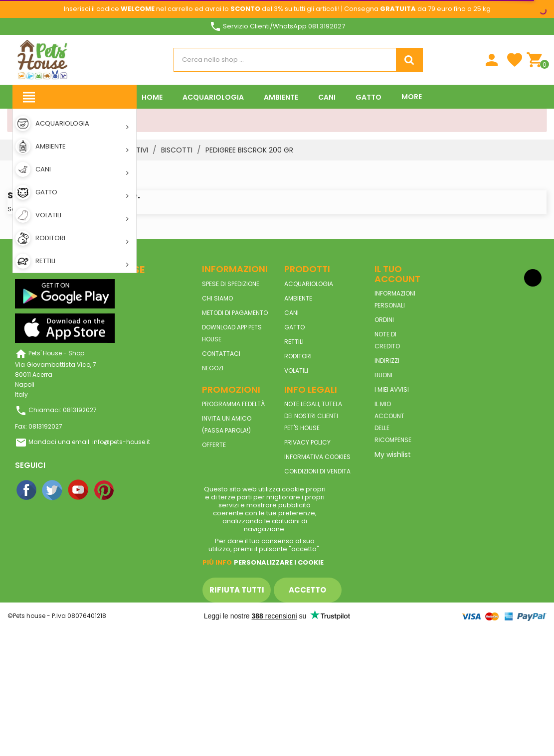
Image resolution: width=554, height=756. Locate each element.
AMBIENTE (298, 298)
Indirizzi (387, 361)
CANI (291, 313)
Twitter (53, 490)
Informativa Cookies (317, 457)
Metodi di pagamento (235, 313)
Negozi (213, 368)
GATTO (294, 327)
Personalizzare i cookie (279, 562)
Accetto (307, 590)
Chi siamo (217, 298)
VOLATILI (296, 371)
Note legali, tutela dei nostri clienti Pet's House (313, 416)
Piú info (217, 562)
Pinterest (105, 490)
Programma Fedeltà (233, 404)
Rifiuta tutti (237, 590)
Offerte (214, 445)
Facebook (27, 490)
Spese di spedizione (231, 284)
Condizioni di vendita (317, 471)
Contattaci (221, 354)
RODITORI (298, 356)
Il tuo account (397, 274)
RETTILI (294, 342)
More (412, 97)
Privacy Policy (307, 442)
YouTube (79, 490)
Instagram (131, 490)
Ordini (384, 320)
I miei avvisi (392, 389)
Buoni (383, 375)
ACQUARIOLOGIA (309, 284)
